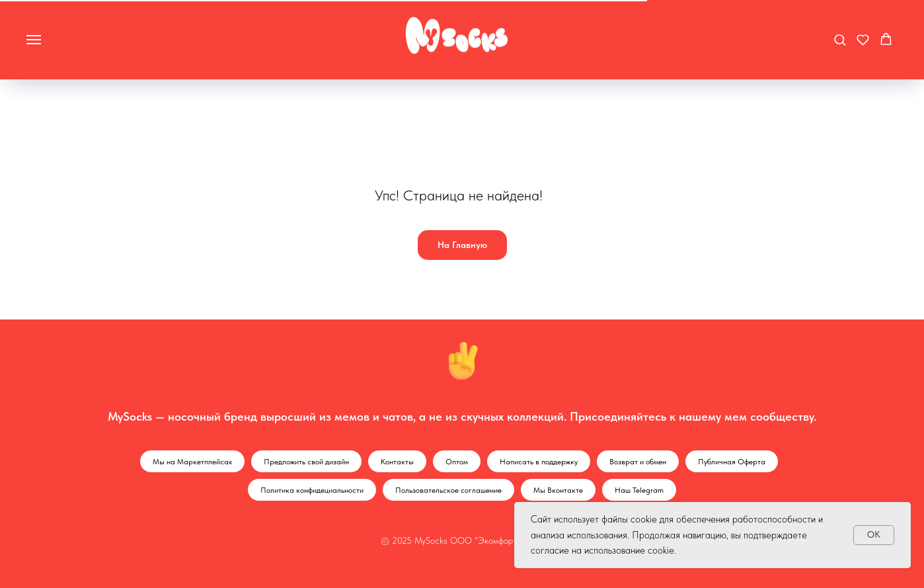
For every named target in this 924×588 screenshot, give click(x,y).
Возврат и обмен (638, 462)
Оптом (457, 462)
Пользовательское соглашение (448, 490)
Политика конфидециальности (312, 490)
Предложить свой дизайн (306, 462)
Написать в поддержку (539, 462)
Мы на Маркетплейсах (192, 462)
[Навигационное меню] (34, 40)
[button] (840, 39)
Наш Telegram (639, 490)
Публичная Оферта (732, 462)
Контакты (397, 462)
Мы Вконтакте (558, 490)
